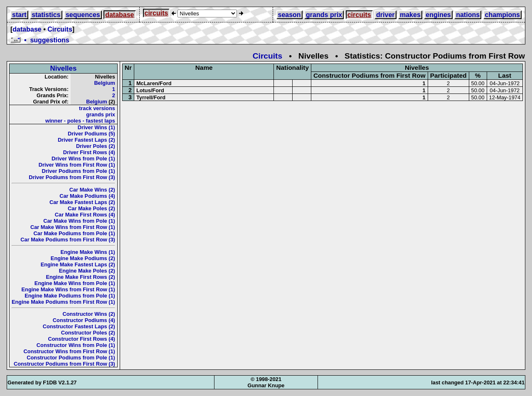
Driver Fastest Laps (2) (86, 140)
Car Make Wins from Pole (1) (79, 221)
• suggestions (40, 40)
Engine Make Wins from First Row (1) (68, 289)
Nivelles (64, 68)
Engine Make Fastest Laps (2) (78, 264)
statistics (46, 15)
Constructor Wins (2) (89, 314)
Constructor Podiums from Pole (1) (71, 358)
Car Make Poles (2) (91, 208)
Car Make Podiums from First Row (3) (68, 240)
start (19, 15)
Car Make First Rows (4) (85, 215)
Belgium (104, 83)
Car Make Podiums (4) (87, 196)
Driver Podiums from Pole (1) (79, 171)
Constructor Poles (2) (88, 333)
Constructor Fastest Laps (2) (79, 326)
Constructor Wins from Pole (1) (76, 345)
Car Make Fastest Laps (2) (82, 202)
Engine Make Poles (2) (87, 271)
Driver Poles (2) (96, 146)
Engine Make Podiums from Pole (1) (70, 296)
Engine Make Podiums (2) (83, 258)
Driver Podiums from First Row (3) (72, 177)
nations (468, 15)
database (119, 15)
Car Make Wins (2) (92, 190)
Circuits (60, 29)
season (289, 15)
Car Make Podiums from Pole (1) (74, 233)
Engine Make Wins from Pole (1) (75, 283)
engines (438, 15)
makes (410, 15)
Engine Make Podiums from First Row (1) (63, 302)
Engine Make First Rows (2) (80, 277)
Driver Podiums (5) (91, 134)
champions (502, 15)
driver (385, 15)
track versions (97, 108)
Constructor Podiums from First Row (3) (64, 364)
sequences (83, 15)
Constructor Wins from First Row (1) (69, 351)
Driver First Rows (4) (89, 152)
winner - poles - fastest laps (80, 121)
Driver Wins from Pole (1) (83, 159)
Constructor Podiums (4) (84, 320)
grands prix (324, 15)
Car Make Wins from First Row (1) (73, 227)
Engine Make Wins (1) (87, 252)
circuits (156, 13)
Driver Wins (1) (96, 127)
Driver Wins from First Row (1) (77, 165)
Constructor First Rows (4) (81, 339)
